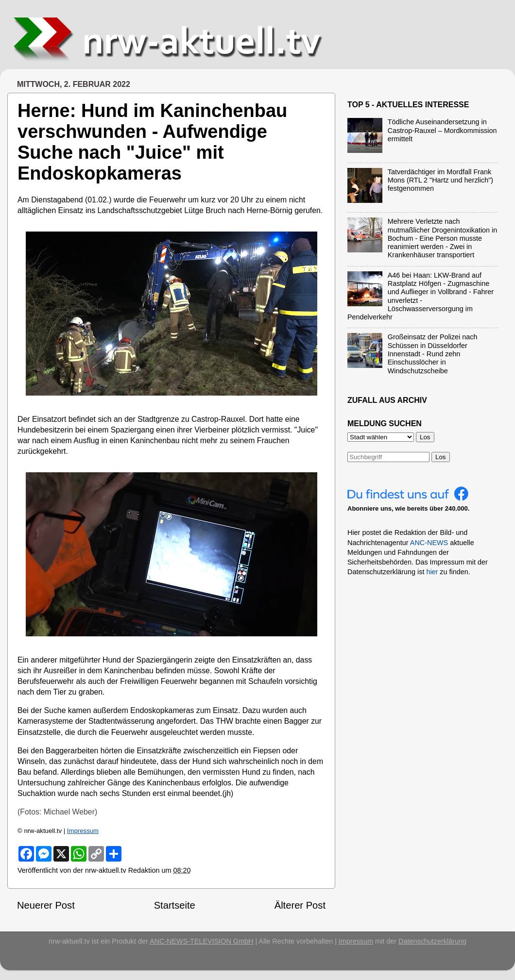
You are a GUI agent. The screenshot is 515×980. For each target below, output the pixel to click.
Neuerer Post (46, 905)
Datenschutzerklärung (432, 941)
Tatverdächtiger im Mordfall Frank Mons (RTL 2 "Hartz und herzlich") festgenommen (440, 180)
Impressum (83, 831)
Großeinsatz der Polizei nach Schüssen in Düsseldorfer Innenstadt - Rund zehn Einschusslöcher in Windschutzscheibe (433, 354)
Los (441, 457)
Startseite (175, 905)
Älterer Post (300, 905)
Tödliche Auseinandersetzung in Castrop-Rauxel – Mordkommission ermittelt (442, 130)
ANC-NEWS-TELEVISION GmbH (202, 941)
